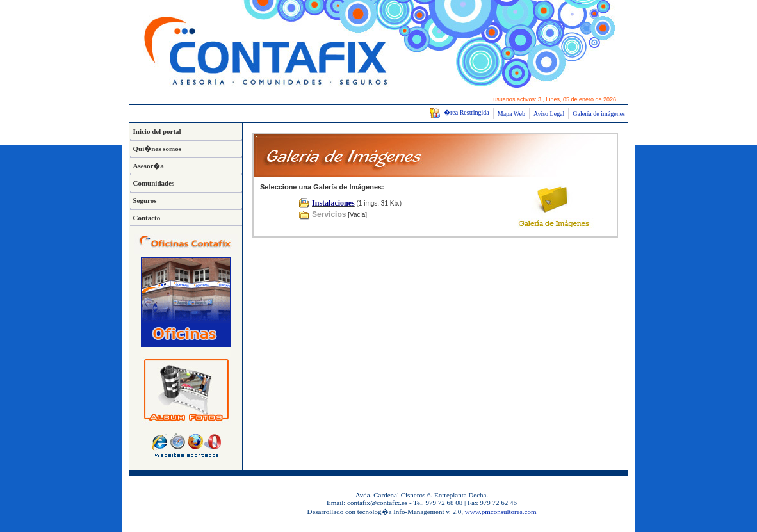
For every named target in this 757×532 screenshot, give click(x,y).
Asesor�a (149, 166)
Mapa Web (511, 114)
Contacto (147, 218)
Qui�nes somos (158, 149)
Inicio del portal (157, 131)
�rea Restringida (459, 112)
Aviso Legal (549, 114)
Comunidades (154, 183)
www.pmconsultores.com (501, 512)
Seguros (145, 200)
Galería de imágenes (599, 114)
